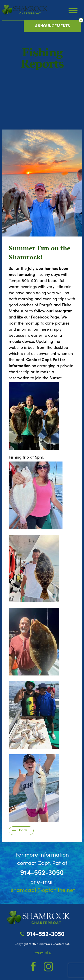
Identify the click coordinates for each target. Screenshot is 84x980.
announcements (52, 26)
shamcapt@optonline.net (43, 890)
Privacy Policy (42, 953)
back (23, 830)
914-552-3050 (42, 873)
